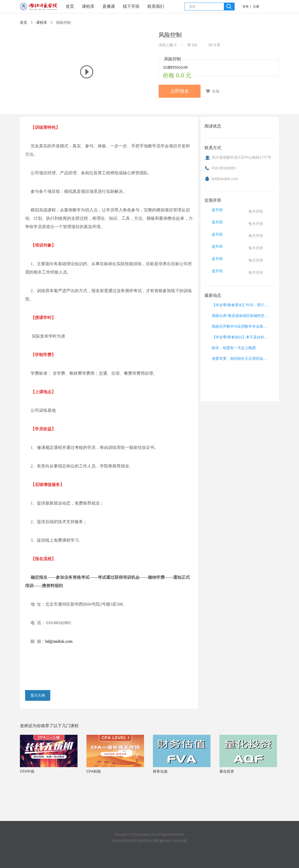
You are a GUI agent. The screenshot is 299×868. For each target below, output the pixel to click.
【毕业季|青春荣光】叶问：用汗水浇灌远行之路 (241, 305)
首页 (70, 6)
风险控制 (63, 22)
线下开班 (131, 6)
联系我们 (156, 6)
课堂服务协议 (163, 841)
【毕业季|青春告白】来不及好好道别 (241, 337)
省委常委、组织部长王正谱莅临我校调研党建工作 (241, 358)
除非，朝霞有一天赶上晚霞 (234, 348)
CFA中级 (27, 771)
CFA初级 (94, 771)
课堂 (38, 7)
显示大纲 (38, 695)
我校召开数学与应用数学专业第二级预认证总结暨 (241, 326)
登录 (246, 7)
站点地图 (181, 841)
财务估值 (160, 771)
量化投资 (227, 771)
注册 (256, 7)
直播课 (109, 6)
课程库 (88, 6)
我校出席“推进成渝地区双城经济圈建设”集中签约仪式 (241, 316)
